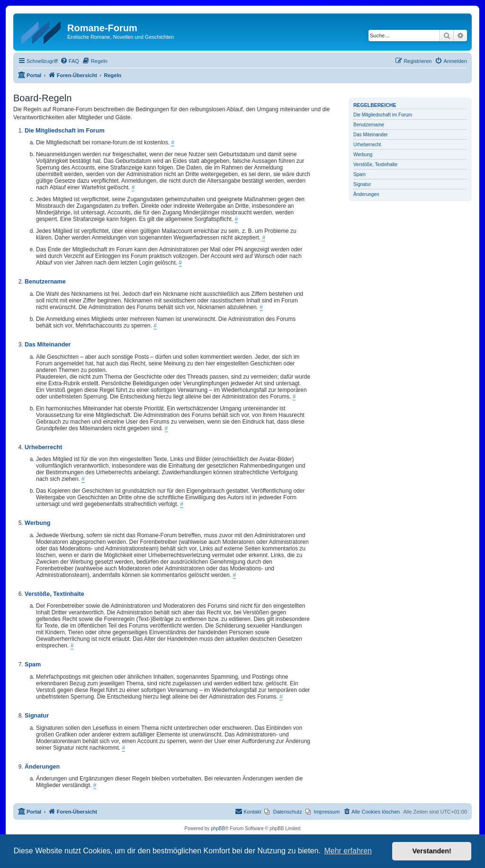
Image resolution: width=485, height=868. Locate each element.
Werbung (363, 155)
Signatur (362, 184)
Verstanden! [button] (432, 851)
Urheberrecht (367, 145)
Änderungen (366, 194)
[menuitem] (70, 61)
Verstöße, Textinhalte (375, 164)
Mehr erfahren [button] (348, 851)
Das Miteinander (371, 135)
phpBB (218, 828)
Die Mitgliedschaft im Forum (383, 115)
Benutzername (369, 125)
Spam (359, 174)
